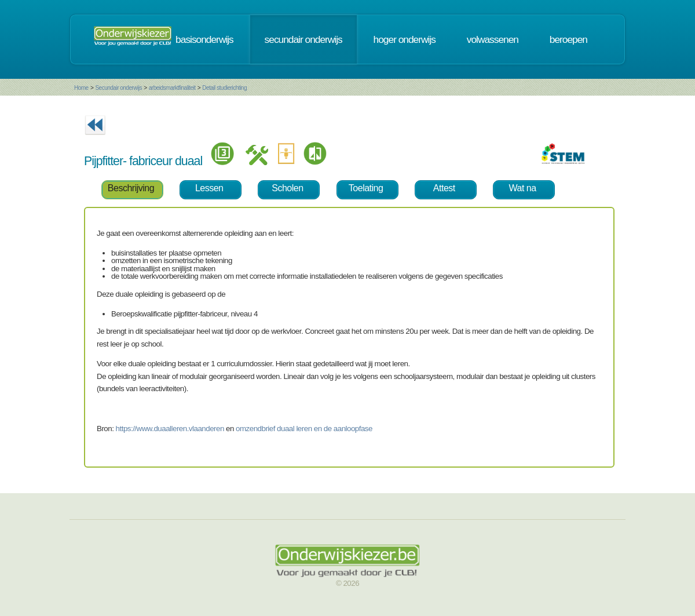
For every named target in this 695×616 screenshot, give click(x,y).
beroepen (568, 39)
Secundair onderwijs (118, 88)
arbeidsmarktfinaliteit (172, 88)
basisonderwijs (204, 39)
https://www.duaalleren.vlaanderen (170, 429)
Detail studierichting (224, 88)
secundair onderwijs (303, 39)
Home (81, 88)
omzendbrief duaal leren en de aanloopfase (304, 429)
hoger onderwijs (405, 39)
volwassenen (493, 39)
